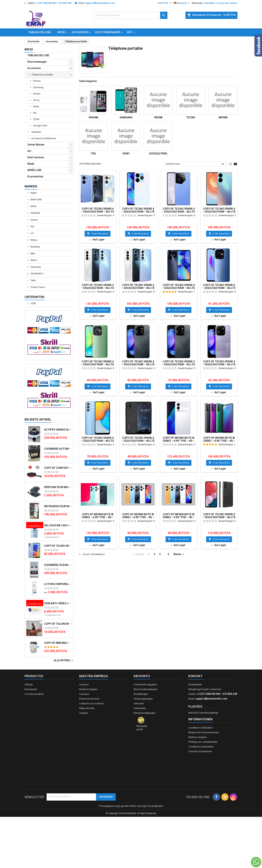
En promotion (35, 177)
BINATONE (36, 200)
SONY (36, 119)
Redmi (37, 94)
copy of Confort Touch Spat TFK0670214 (58, 468)
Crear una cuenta (227, 3)
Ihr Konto (142, 676)
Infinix (36, 107)
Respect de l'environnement (204, 733)
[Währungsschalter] (165, 3)
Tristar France (38, 287)
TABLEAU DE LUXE (39, 32)
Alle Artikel (64, 661)
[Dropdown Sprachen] (182, 3)
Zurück (138, 554)
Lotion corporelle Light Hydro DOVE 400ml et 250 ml (58, 584)
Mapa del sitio (87, 708)
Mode (61, 32)
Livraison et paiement (200, 752)
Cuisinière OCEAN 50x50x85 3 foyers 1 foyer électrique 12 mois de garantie (58, 565)
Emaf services (36, 158)
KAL (32, 227)
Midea (34, 240)
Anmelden (210, 3)
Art (130, 32)
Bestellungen (141, 694)
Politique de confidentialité (203, 742)
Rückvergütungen (143, 699)
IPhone (37, 81)
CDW (33, 304)
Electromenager (108, 32)
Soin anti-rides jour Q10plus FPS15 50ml (58, 604)
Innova (34, 220)
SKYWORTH (36, 274)
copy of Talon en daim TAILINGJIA (58, 624)
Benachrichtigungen (145, 713)
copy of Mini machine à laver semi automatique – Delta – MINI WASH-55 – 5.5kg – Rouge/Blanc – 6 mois (58, 643)
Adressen (139, 704)
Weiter (179, 554)
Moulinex (35, 247)
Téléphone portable (42, 75)
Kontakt (195, 676)
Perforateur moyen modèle (58, 487)
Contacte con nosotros (91, 704)
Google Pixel (40, 126)
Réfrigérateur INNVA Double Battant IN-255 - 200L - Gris (58, 506)
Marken (31, 186)
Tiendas (83, 713)
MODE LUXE (34, 170)
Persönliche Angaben (145, 685)
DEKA (33, 206)
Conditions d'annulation (201, 747)
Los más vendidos (34, 694)
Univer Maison (36, 145)
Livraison (84, 685)
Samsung (38, 88)
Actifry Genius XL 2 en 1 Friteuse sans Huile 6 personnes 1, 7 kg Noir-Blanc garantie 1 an (58, 430)
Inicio (29, 50)
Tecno (36, 100)
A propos (84, 694)
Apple (33, 193)
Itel (35, 113)
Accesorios (80, 32)
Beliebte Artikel (38, 420)
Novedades (31, 689)
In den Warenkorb (98, 234)
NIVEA (33, 260)
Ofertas (29, 685)
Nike (32, 254)
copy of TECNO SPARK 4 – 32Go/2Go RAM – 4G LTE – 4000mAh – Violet (58, 546)
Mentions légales (88, 689)
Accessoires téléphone (44, 139)
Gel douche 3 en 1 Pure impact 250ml (58, 526)
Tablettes (36, 132)
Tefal (33, 281)
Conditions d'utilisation (201, 728)
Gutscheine (140, 708)
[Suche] (131, 15)
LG (32, 233)
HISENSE (35, 213)
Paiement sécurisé (89, 699)
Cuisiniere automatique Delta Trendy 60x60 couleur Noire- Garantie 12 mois (58, 449)
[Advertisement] (131, 812)
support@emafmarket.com (100, 3)
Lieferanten (34, 297)
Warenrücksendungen (146, 689)
